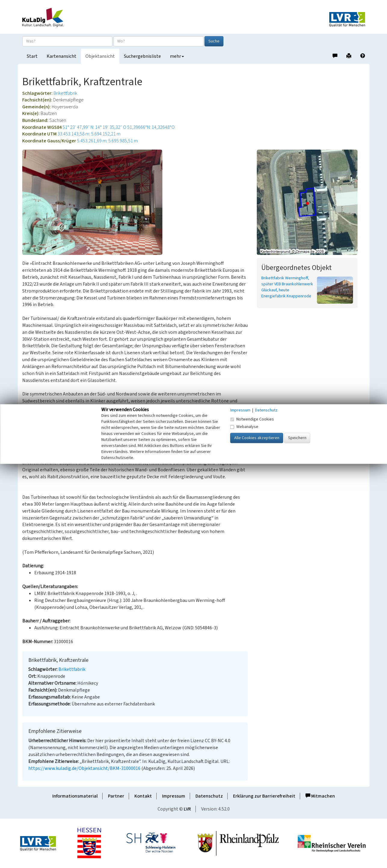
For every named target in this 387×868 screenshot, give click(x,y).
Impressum (174, 796)
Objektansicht (100, 56)
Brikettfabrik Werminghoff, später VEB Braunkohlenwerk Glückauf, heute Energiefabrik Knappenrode (287, 287)
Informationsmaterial (75, 796)
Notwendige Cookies (252, 419)
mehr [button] (177, 56)
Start (32, 56)
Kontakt (143, 796)
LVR (187, 809)
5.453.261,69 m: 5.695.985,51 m (107, 141)
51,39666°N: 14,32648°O (151, 127)
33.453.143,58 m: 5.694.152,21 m (89, 134)
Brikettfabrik (65, 93)
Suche (214, 41)
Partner (116, 796)
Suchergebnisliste (142, 56)
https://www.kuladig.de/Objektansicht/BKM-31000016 (84, 768)
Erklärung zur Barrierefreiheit (264, 796)
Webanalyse (244, 427)
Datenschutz (209, 796)
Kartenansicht (61, 56)
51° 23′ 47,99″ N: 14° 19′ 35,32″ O (94, 127)
